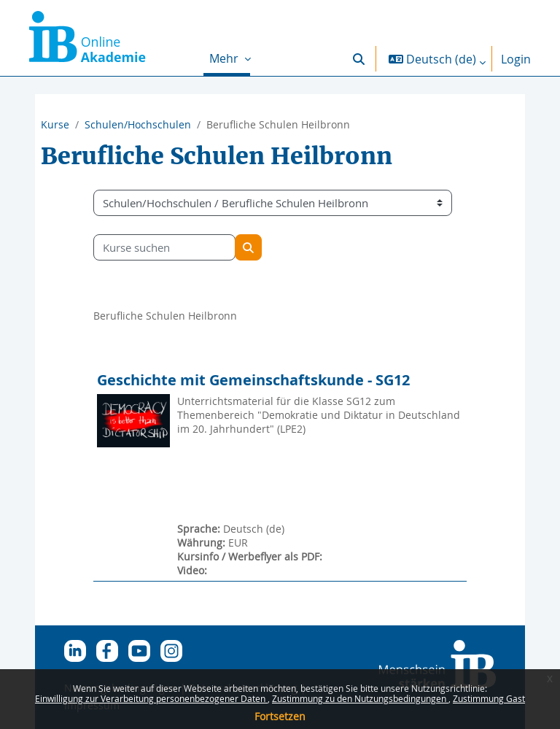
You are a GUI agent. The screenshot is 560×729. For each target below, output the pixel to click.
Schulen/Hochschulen (138, 124)
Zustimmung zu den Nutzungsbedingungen (360, 698)
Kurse (55, 124)
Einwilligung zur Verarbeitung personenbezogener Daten (151, 698)
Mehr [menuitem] (225, 58)
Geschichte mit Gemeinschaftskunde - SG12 (253, 380)
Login (516, 59)
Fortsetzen (280, 716)
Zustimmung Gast (489, 698)
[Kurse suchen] (164, 247)
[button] (359, 59)
